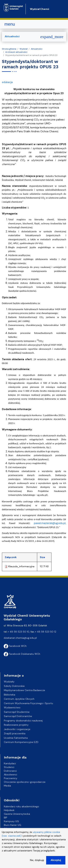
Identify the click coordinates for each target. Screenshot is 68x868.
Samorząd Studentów (17, 712)
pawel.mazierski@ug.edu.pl (50, 523)
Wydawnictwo (12, 707)
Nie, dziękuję (37, 863)
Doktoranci (10, 771)
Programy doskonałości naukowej (23, 721)
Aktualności (37, 49)
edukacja (7, 82)
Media (7, 786)
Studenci (9, 767)
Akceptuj (56, 863)
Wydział (24, 49)
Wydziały (9, 682)
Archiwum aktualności (16, 52)
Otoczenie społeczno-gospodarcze (25, 782)
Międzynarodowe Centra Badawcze (24, 690)
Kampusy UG (11, 821)
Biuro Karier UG (13, 825)
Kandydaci (10, 763)
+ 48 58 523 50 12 (46, 632)
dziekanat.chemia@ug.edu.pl (20, 638)
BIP (6, 818)
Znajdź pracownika (15, 733)
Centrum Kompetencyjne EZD (21, 742)
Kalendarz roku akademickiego (21, 806)
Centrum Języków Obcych (19, 699)
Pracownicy (11, 778)
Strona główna (9, 49)
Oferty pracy (11, 829)
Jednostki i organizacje (17, 729)
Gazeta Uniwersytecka (17, 814)
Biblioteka (10, 695)
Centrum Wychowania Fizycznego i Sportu (28, 703)
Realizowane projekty (16, 725)
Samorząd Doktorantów (18, 716)
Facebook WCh (15, 646)
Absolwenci (10, 775)
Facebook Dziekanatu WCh (22, 654)
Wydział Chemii (40, 9)
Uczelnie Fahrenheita (16, 738)
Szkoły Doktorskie (14, 686)
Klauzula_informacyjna (21, 566)
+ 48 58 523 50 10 (18, 632)
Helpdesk (9, 810)
